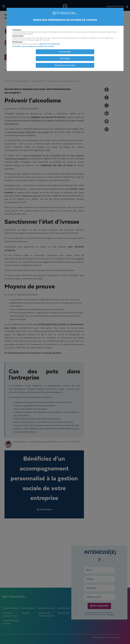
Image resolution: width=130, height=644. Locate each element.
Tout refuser (65, 58)
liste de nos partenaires (50, 44)
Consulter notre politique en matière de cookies (33, 46)
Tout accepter (65, 52)
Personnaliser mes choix (65, 65)
